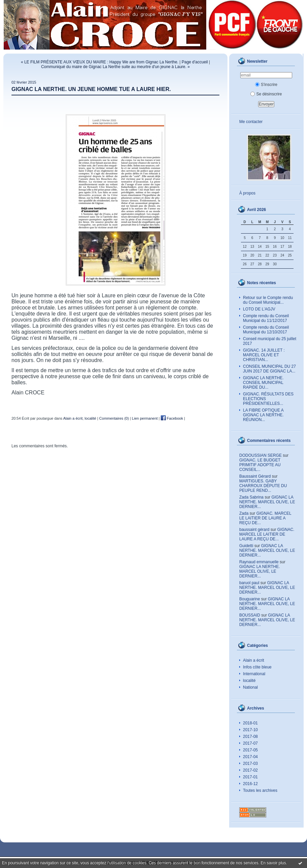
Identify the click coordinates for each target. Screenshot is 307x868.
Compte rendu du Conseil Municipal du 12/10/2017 (266, 330)
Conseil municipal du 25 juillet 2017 (270, 341)
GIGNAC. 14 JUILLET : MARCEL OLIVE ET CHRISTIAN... (264, 355)
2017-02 (250, 770)
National (250, 687)
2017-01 (250, 777)
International (254, 674)
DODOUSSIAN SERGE (260, 455)
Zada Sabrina (251, 497)
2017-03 (250, 764)
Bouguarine (250, 599)
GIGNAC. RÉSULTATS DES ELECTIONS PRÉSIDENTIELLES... (268, 399)
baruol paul (249, 583)
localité (249, 681)
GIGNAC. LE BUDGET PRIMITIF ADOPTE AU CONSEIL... (260, 465)
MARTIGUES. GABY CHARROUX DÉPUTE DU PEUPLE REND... (263, 486)
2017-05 (250, 750)
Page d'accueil (195, 62)
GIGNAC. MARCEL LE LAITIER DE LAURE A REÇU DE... (265, 518)
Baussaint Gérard (255, 476)
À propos (247, 193)
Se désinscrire (266, 94)
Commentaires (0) (114, 418)
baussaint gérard (254, 530)
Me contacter (251, 122)
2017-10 (250, 730)
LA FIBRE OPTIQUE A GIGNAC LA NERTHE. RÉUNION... (263, 415)
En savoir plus (273, 863)
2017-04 (250, 757)
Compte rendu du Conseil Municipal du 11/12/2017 (266, 318)
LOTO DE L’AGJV (259, 309)
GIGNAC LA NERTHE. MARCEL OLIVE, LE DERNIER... (267, 502)
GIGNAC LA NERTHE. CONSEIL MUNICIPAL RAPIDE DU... (263, 383)
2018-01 (250, 723)
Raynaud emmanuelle (259, 562)
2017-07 (250, 743)
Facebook (172, 418)
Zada (244, 513)
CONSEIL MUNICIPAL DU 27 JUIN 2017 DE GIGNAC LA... (269, 369)
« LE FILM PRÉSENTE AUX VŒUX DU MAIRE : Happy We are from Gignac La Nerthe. (100, 62)
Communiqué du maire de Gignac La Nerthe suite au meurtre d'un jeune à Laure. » (115, 67)
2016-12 (250, 784)
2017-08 (250, 737)
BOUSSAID (250, 615)
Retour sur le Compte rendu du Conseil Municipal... (268, 300)
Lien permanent (145, 418)
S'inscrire (266, 85)
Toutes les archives (260, 790)
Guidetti (246, 546)
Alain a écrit (254, 660)
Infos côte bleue (257, 667)
